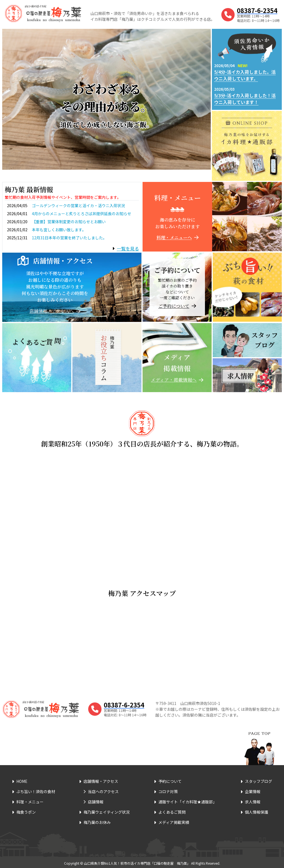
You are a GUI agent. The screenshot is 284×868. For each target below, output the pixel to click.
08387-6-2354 (257, 10)
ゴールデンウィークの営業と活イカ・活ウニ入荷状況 (78, 205)
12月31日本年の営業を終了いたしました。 (69, 238)
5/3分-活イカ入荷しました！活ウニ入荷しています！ (245, 99)
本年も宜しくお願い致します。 (59, 230)
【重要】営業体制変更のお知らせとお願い (69, 222)
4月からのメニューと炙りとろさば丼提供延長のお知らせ (82, 214)
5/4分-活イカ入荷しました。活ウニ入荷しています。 (245, 75)
